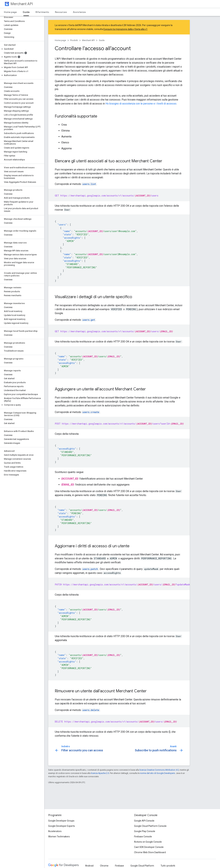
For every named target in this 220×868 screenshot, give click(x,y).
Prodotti (74, 40)
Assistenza (79, 12)
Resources (61, 12)
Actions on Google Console (148, 842)
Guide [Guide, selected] (26, 12)
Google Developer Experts (62, 826)
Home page (10, 12)
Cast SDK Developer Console (149, 847)
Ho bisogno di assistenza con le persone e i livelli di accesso (141, 104)
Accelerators (55, 831)
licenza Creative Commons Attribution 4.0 (159, 770)
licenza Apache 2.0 (100, 773)
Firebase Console (143, 837)
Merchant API (22, 4)
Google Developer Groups (61, 821)
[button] (21, 49)
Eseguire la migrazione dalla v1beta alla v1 (125, 29)
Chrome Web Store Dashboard (150, 852)
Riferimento (42, 12)
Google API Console (144, 821)
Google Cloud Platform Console (150, 826)
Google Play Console (145, 831)
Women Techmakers (59, 837)
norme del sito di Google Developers (157, 773)
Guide (102, 40)
